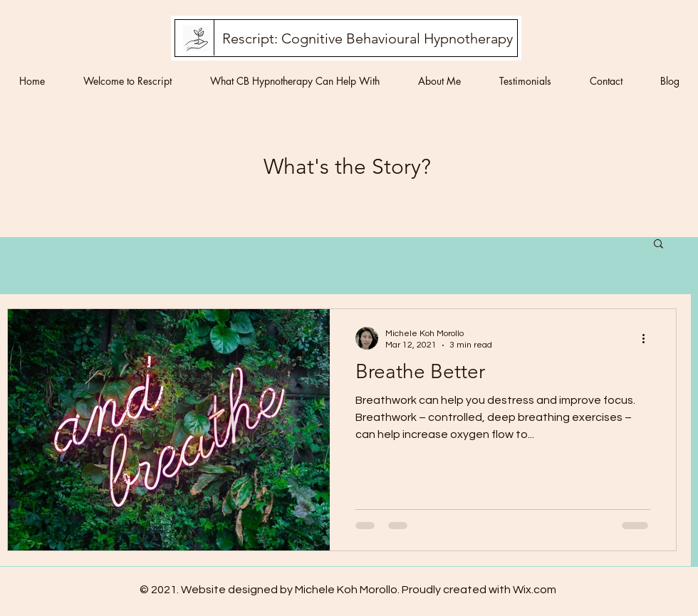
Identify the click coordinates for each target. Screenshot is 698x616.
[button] (658, 245)
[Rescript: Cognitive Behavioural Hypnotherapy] (368, 38)
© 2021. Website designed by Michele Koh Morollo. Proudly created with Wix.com (348, 590)
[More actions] (648, 338)
